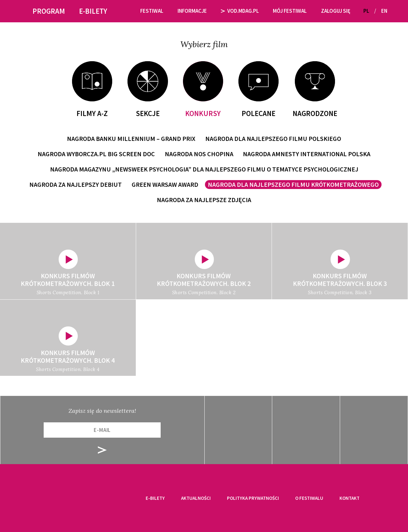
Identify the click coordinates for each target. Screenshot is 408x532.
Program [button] (49, 11)
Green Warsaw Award (165, 184)
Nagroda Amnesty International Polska (307, 154)
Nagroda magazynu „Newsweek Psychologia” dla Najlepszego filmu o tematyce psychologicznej (204, 169)
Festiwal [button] (152, 11)
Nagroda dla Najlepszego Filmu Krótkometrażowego (293, 184)
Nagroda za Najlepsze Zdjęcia (204, 200)
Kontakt (350, 498)
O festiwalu (309, 498)
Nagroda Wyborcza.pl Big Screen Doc (96, 154)
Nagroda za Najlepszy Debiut (76, 184)
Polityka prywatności (253, 498)
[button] (395, 11)
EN (384, 11)
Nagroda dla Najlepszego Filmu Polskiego (273, 138)
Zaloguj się (336, 11)
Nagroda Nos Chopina (199, 154)
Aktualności (196, 498)
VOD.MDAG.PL (240, 11)
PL (366, 11)
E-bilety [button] (93, 11)
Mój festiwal (290, 11)
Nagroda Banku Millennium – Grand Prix (131, 138)
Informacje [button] (192, 11)
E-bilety (155, 498)
